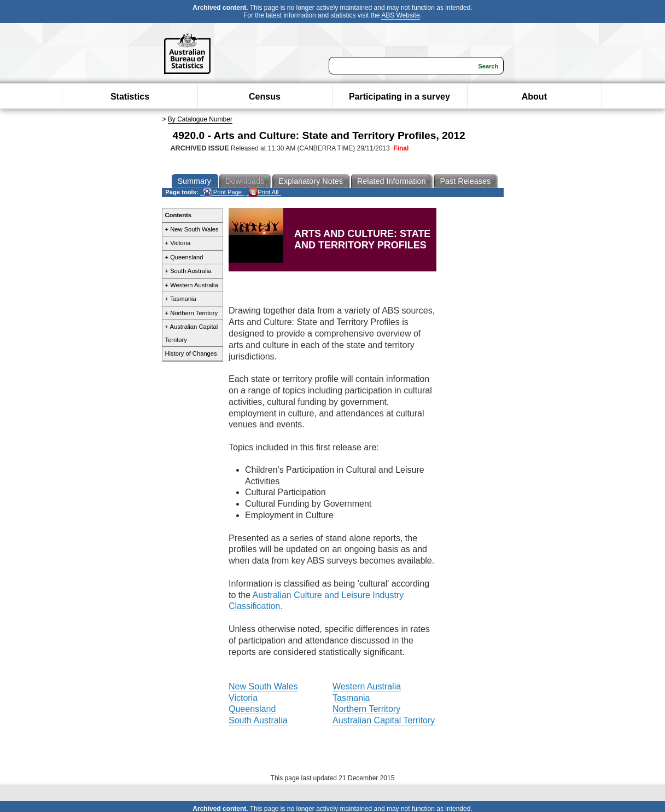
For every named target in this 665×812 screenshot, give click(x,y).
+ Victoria (178, 243)
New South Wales (263, 686)
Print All (264, 192)
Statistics (130, 97)
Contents (178, 215)
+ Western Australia (192, 285)
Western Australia (367, 686)
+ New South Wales (192, 229)
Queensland (252, 709)
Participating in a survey (399, 97)
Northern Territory (366, 709)
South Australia (258, 720)
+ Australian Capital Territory (192, 333)
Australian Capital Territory (384, 720)
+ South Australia (188, 271)
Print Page (222, 192)
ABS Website (400, 15)
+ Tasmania (181, 299)
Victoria (243, 698)
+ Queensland (184, 257)
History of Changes (191, 353)
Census (265, 97)
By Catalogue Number (200, 119)
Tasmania (351, 698)
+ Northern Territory (191, 313)
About (534, 97)
